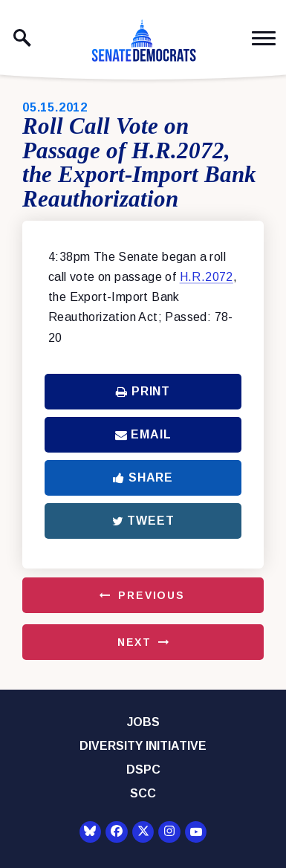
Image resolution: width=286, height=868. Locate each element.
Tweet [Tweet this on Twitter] (143, 521)
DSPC (143, 770)
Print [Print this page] (143, 391)
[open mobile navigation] (264, 38)
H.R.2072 (207, 277)
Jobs (143, 722)
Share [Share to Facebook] (143, 477)
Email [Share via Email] (143, 434)
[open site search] (22, 38)
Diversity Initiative (143, 746)
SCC (143, 793)
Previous (152, 595)
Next (134, 642)
